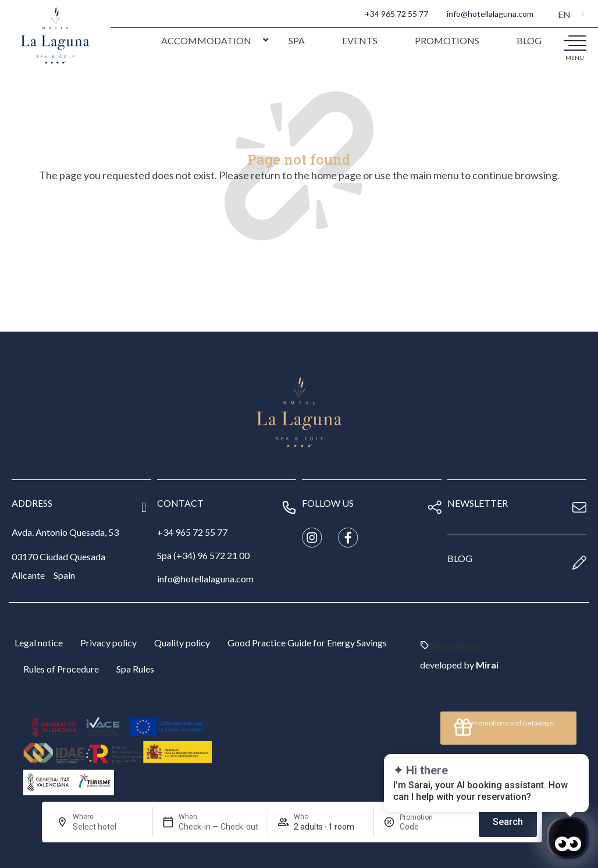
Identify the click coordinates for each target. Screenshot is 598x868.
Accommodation (206, 40)
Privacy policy (108, 643)
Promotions (447, 40)
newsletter (478, 503)
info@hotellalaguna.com (490, 14)
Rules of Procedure (61, 669)
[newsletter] (579, 507)
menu (575, 58)
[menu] (575, 42)
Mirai (487, 665)
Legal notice (39, 643)
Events (360, 40)
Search (508, 822)
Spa (297, 40)
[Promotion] (428, 827)
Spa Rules (135, 669)
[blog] (579, 563)
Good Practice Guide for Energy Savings (307, 643)
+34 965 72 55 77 (396, 14)
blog (460, 558)
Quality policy (182, 643)
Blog (529, 40)
